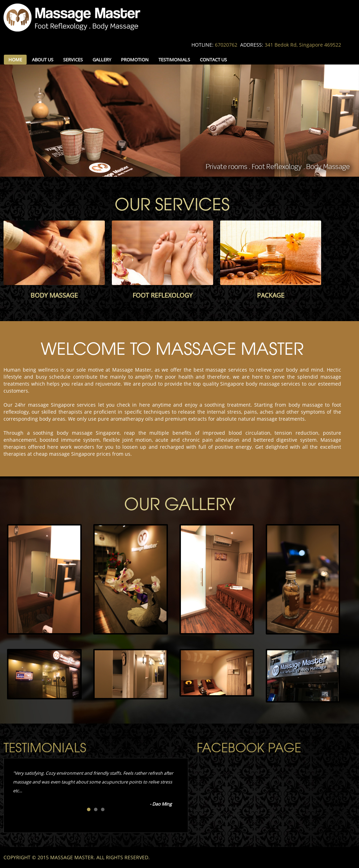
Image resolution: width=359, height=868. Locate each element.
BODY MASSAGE (54, 295)
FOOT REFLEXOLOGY (162, 295)
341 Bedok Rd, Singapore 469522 (303, 45)
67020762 (226, 45)
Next (173, 787)
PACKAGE (271, 295)
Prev (19, 787)
